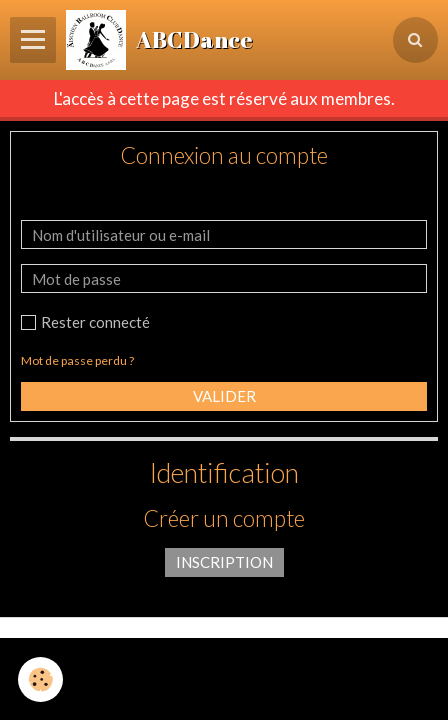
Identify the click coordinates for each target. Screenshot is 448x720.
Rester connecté (85, 322)
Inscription (224, 562)
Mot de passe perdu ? (77, 360)
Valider (224, 396)
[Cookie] (40, 679)
